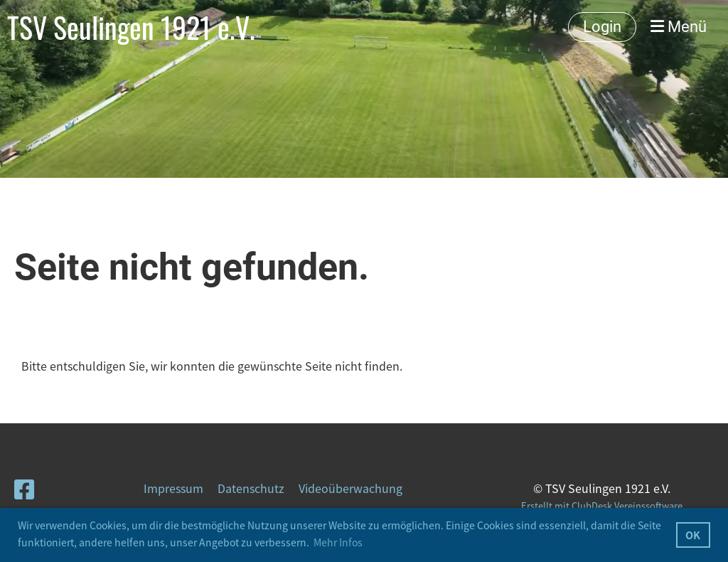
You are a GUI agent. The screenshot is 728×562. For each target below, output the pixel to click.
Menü (679, 27)
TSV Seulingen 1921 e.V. (131, 27)
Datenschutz (251, 488)
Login (602, 27)
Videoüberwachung (350, 488)
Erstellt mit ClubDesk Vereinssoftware (602, 505)
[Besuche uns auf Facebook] (24, 488)
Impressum (173, 488)
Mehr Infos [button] (338, 542)
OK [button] (693, 535)
